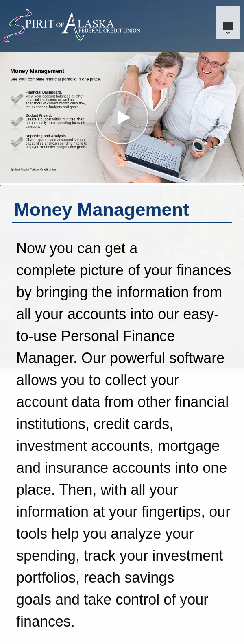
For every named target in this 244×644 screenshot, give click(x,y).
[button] (122, 118)
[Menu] (228, 22)
